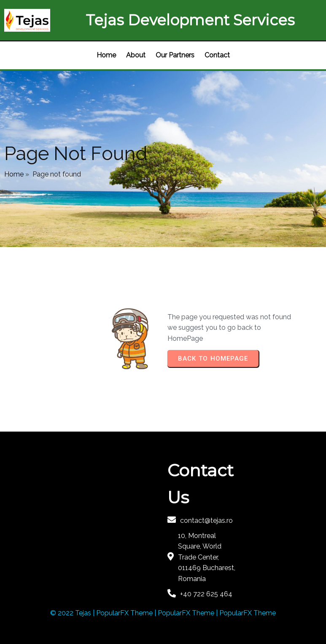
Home (14, 174)
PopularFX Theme (124, 613)
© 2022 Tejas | (73, 613)
